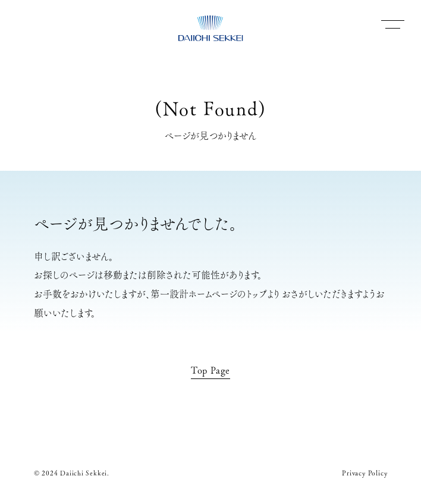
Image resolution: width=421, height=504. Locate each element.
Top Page (211, 370)
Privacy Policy (365, 472)
